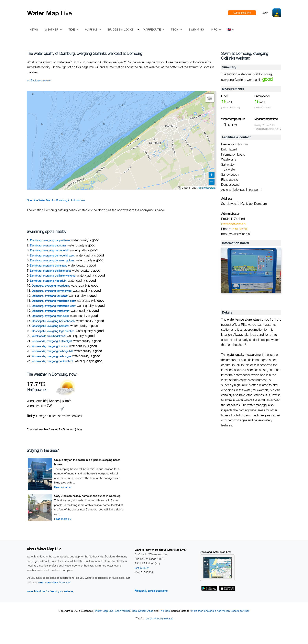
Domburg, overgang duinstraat (48, 265)
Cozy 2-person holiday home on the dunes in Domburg (87, 496)
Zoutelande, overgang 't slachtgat (52, 341)
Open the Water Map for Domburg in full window (56, 200)
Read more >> (63, 487)
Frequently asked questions (151, 591)
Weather (53, 29)
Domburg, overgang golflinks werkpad (53, 275)
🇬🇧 (231, 29)
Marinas (93, 29)
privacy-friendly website (159, 618)
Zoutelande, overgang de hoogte (51, 356)
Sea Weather (122, 611)
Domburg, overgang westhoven (51, 311)
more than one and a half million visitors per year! (220, 611)
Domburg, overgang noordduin (50, 286)
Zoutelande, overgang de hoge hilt (52, 351)
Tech (176, 29)
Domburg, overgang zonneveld (50, 316)
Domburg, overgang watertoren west (54, 306)
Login (265, 13)
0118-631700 (240, 229)
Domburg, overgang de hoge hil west (52, 255)
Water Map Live (104, 611)
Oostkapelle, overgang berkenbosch (53, 321)
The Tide (165, 611)
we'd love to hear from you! (54, 582)
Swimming (196, 29)
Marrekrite (154, 29)
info (216, 29)
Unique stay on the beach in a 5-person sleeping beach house (87, 462)
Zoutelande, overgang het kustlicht (52, 361)
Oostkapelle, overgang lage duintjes (53, 331)
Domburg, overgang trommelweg (52, 291)
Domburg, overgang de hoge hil (49, 250)
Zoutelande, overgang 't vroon (50, 346)
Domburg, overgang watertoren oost (53, 301)
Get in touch (142, 568)
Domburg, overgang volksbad (49, 296)
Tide (73, 29)
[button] (210, 98)
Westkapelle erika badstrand (49, 336)
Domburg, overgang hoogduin (48, 281)
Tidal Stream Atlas (142, 611)
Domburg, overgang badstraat (48, 245)
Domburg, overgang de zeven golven (52, 260)
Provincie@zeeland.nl (234, 224)
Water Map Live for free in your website (50, 591)
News (34, 29)
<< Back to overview (39, 80)
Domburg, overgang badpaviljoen (50, 240)
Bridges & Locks (121, 29)
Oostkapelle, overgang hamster (50, 326)
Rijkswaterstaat (207, 188)
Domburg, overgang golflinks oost (50, 271)
